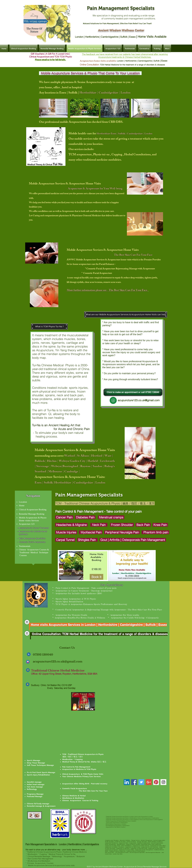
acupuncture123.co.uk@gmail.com (58, 662)
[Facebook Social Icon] (134, 782)
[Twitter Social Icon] (141, 782)
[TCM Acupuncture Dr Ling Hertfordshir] (127, 782)
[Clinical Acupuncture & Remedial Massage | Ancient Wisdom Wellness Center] (27, 622)
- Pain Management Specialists (31, 538)
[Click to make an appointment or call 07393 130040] (133, 392)
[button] (126, 315)
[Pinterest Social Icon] (156, 782)
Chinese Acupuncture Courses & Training (80, 800)
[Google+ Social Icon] (149, 782)
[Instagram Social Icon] (163, 782)
